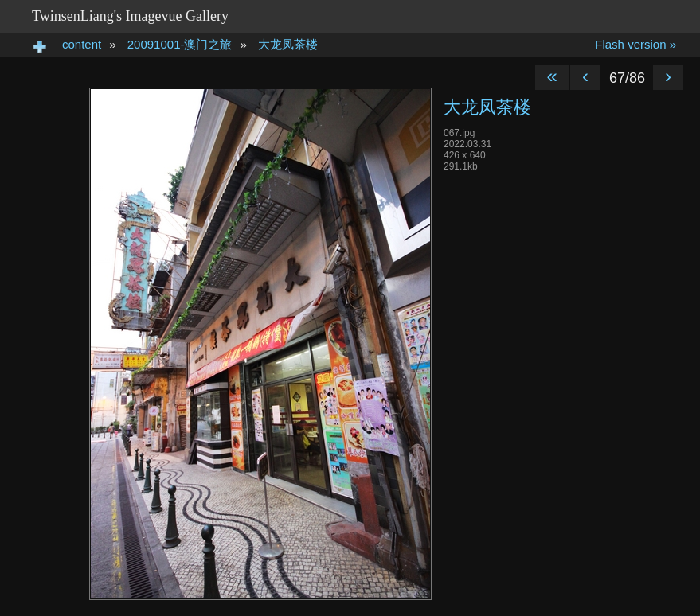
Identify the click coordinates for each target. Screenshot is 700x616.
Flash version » (635, 44)
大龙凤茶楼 (288, 44)
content (82, 44)
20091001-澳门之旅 (180, 44)
